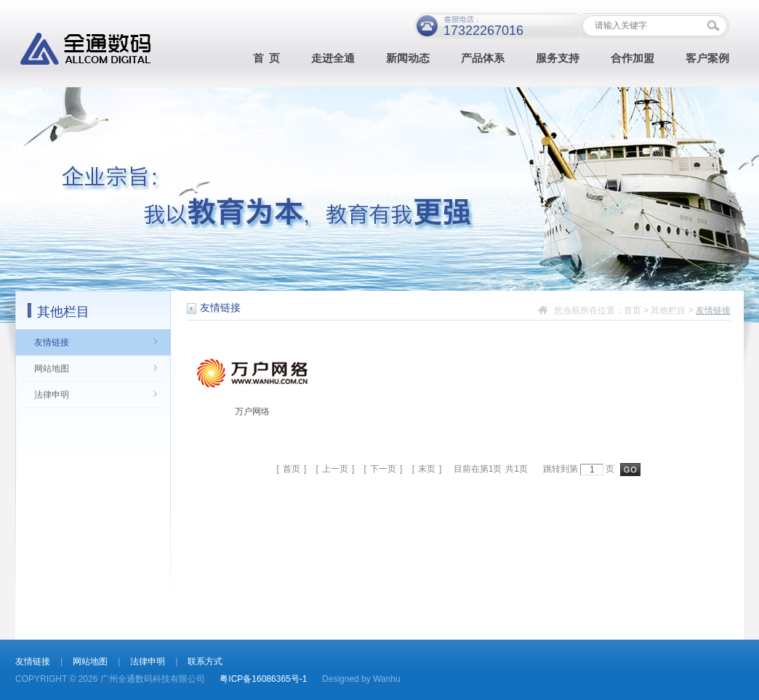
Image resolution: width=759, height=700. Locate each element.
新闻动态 (408, 59)
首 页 (267, 59)
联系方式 (205, 661)
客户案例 (707, 59)
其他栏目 (668, 310)
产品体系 (483, 59)
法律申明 (52, 395)
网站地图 (52, 369)
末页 (427, 469)
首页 (632, 310)
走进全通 (333, 59)
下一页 (383, 469)
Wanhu (387, 679)
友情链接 (52, 342)
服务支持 (558, 59)
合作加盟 (632, 59)
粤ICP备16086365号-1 (263, 679)
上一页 (335, 469)
